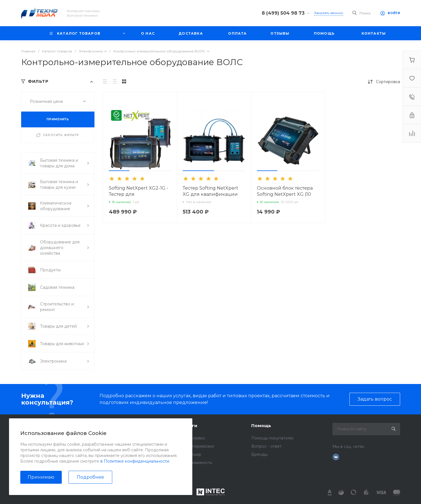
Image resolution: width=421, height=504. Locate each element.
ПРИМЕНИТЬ (58, 119)
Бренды (259, 454)
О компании (126, 426)
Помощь (261, 426)
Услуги (189, 426)
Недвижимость (197, 463)
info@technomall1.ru (50, 453)
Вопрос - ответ (266, 446)
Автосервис (193, 438)
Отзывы (119, 438)
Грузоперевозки (198, 446)
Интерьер (191, 454)
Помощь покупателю (272, 438)
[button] (119, 171)
